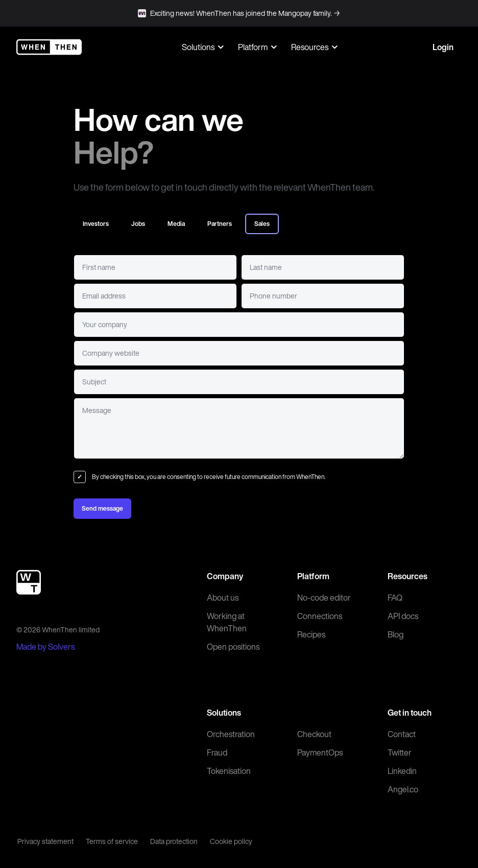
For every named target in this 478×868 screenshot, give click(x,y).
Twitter (400, 752)
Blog (396, 634)
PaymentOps (320, 752)
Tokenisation (229, 771)
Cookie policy (231, 841)
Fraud (217, 752)
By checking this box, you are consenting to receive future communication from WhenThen (208, 477)
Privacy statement (45, 841)
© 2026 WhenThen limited (58, 630)
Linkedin (402, 771)
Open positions (233, 647)
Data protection (174, 841)
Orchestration (231, 734)
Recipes (311, 634)
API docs (403, 616)
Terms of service (112, 841)
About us (223, 598)
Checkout (314, 734)
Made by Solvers (45, 647)
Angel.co (403, 789)
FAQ (395, 598)
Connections (320, 616)
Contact (402, 734)
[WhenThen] (49, 47)
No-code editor (324, 598)
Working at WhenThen (227, 622)
